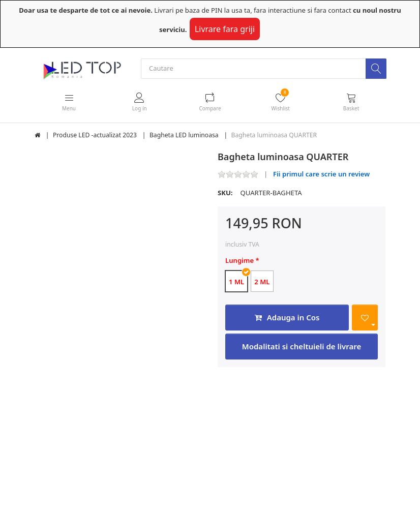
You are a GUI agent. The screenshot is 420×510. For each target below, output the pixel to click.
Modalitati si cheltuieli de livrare (302, 347)
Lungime (239, 261)
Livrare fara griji (225, 29)
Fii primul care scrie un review (321, 174)
